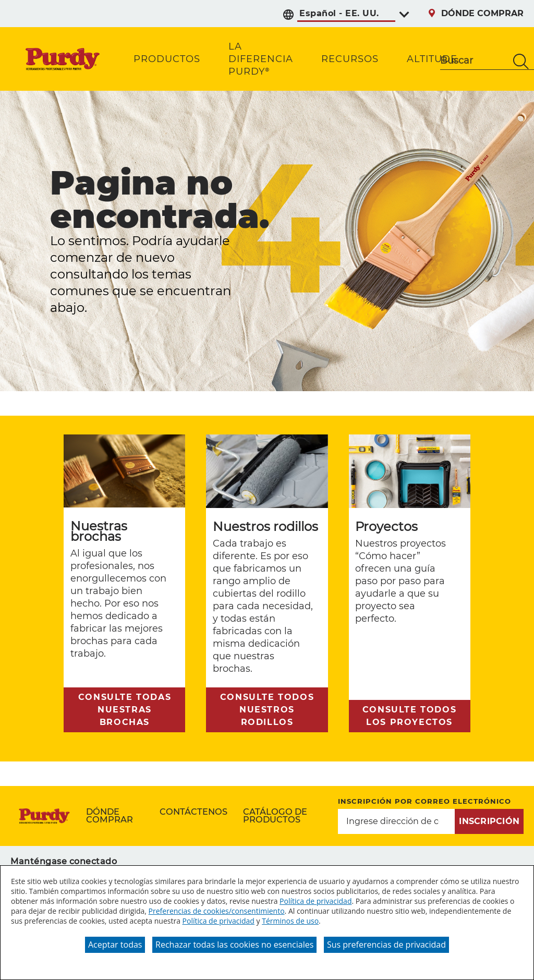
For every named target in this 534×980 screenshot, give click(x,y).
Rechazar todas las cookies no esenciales (234, 945)
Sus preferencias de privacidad (386, 945)
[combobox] (474, 62)
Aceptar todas (115, 945)
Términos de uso (290, 921)
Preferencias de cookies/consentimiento (217, 911)
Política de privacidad (315, 901)
